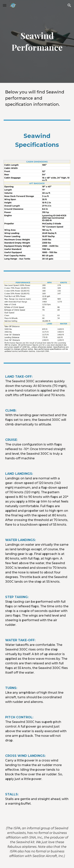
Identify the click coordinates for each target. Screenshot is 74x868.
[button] (5, 5)
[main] (37, 41)
